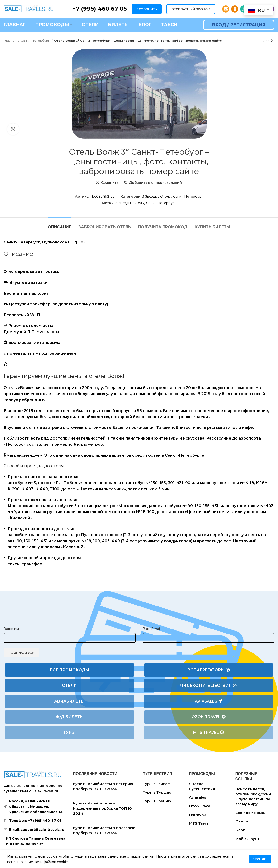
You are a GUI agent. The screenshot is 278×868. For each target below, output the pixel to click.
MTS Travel (209, 733)
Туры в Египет (156, 784)
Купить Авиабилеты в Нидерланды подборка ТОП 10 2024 (102, 808)
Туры (69, 733)
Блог (240, 830)
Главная (10, 41)
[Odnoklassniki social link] (235, 9)
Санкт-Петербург (35, 41)
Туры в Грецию (157, 801)
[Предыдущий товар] (263, 41)
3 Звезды (150, 197)
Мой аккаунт (247, 839)
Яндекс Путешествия (208, 686)
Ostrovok (197, 815)
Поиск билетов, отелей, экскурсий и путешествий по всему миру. (253, 796)
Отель (165, 197)
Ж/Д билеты (70, 717)
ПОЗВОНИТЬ (147, 9)
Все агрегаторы (209, 670)
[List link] (35, 821)
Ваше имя (12, 629)
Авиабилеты (69, 701)
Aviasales (209, 701)
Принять (260, 859)
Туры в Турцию (157, 792)
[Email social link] (226, 9)
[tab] (59, 225)
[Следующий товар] (272, 41)
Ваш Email (152, 629)
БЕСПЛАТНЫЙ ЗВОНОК (191, 9)
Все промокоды (69, 670)
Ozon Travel (209, 717)
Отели (69, 686)
